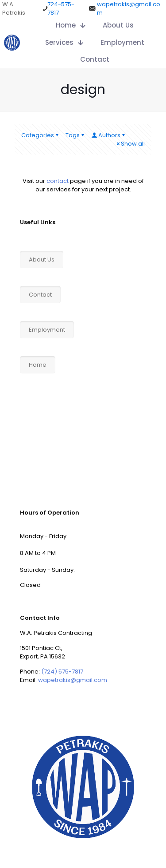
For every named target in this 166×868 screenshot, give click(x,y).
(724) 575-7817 (62, 672)
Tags (75, 135)
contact (58, 181)
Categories (41, 135)
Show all (130, 144)
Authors (109, 135)
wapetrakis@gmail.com (73, 680)
